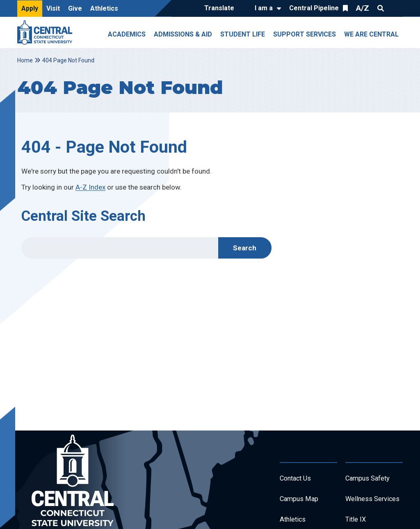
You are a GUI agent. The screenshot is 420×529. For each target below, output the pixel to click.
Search (381, 8)
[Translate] (221, 9)
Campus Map (301, 501)
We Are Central (371, 34)
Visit (53, 8)
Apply (30, 8)
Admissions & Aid (183, 34)
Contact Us (298, 479)
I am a (264, 8)
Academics (127, 34)
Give (75, 8)
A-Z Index (90, 187)
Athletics (104, 8)
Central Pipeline (314, 8)
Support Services (305, 34)
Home (25, 60)
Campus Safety (371, 479)
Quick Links (395, 8)
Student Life (243, 34)
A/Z (363, 8)
